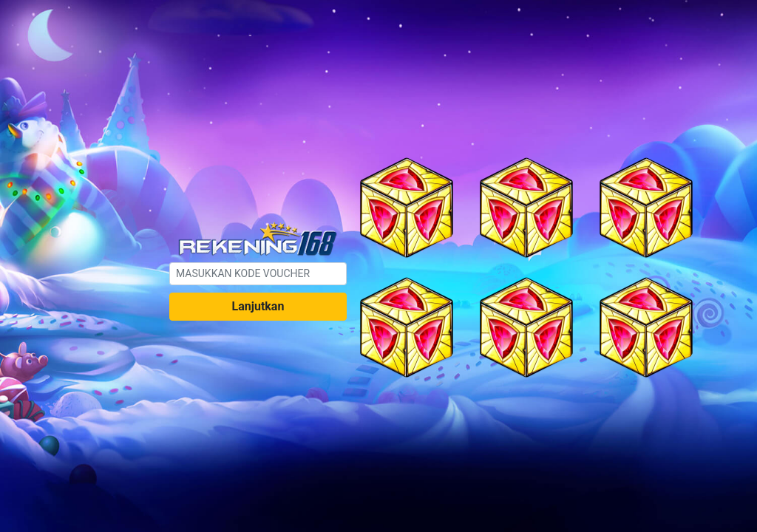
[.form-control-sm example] (258, 274)
